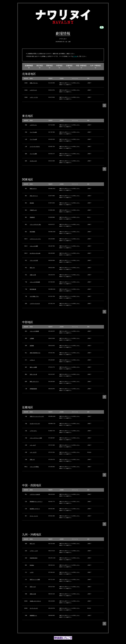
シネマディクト (33, 125)
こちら (75, 56)
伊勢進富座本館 (33, 389)
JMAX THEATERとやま (35, 353)
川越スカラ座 (33, 275)
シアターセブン (33, 431)
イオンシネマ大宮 (34, 260)
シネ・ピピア (33, 445)
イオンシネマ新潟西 (34, 331)
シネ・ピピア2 (33, 452)
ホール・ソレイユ (34, 516)
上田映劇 (32, 338)
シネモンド (32, 360)
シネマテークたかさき (35, 304)
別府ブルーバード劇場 (35, 579)
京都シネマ (32, 459)
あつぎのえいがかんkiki (35, 253)
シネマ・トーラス (34, 97)
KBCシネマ (32, 544)
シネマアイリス (33, 90)
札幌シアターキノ (34, 83)
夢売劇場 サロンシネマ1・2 (36, 502)
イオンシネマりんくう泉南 (36, 438)
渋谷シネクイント (34, 196)
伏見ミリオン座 (33, 374)
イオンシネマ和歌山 (34, 467)
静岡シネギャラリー (34, 382)
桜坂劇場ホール (33, 615)
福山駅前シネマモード (35, 509)
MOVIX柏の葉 (33, 289)
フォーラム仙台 (33, 132)
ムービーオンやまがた (35, 146)
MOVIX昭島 (32, 232)
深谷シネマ (32, 268)
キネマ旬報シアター (34, 296)
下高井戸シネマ (33, 210)
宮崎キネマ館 (33, 594)
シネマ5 (32, 572)
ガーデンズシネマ (34, 608)
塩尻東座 (32, 346)
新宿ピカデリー (33, 189)
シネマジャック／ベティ (35, 239)
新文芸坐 (32, 203)
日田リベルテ (33, 587)
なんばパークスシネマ (35, 424)
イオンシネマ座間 (34, 246)
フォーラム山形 (33, 139)
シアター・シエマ (34, 551)
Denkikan (32, 565)
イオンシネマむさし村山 (35, 224)
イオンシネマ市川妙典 (35, 282)
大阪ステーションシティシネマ (37, 416)
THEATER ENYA (34, 558)
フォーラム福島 (33, 154)
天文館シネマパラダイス (35, 601)
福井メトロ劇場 (33, 367)
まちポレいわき (33, 161)
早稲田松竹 (32, 217)
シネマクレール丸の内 (35, 494)
